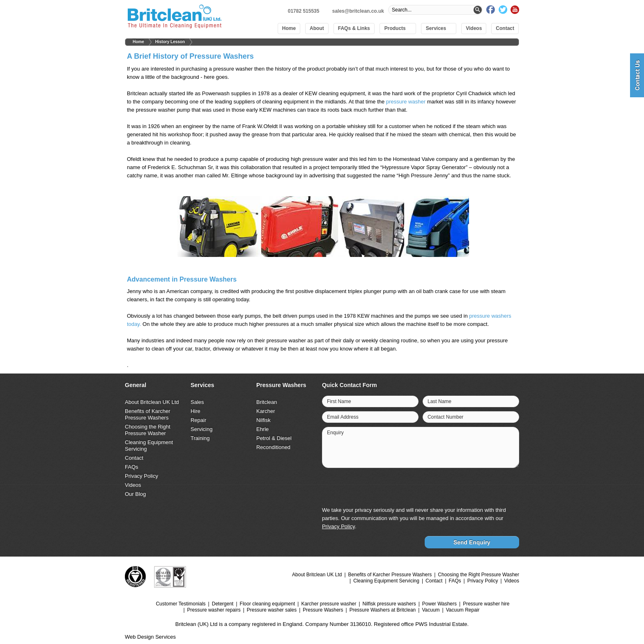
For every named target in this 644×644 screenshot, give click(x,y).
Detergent (223, 604)
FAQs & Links (354, 28)
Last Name (439, 401)
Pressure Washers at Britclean (383, 610)
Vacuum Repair (463, 610)
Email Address (343, 417)
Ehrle (262, 429)
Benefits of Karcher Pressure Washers (148, 414)
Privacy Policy (141, 476)
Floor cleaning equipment (268, 604)
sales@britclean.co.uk (358, 11)
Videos (474, 28)
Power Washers (439, 604)
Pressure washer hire (486, 604)
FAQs (132, 467)
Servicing (201, 429)
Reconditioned (273, 447)
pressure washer (406, 102)
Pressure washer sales (272, 610)
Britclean (267, 402)
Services (436, 28)
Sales (197, 402)
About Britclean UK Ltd (152, 402)
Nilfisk (263, 420)
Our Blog (135, 494)
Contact (505, 28)
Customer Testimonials (181, 604)
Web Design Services (150, 637)
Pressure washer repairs (214, 610)
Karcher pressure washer (329, 604)
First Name (339, 401)
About (317, 28)
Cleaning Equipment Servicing (386, 581)
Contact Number (445, 417)
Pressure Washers (323, 610)
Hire (195, 411)
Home (289, 28)
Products (395, 28)
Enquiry (335, 433)
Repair (198, 420)
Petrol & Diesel (274, 438)
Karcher (266, 411)
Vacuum (431, 610)
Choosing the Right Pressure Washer (148, 430)
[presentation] (456, 488)
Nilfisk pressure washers (389, 604)
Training (200, 438)
